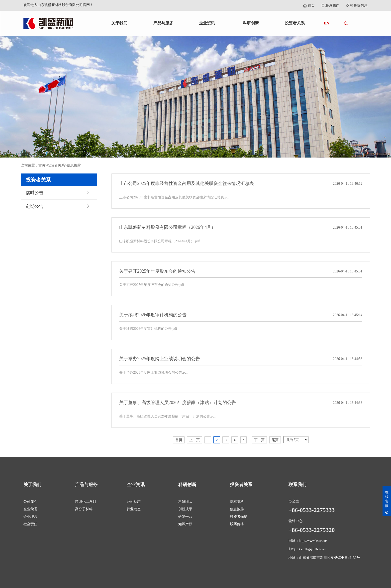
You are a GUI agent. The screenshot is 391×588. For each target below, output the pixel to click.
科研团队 (185, 502)
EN (326, 23)
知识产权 (185, 524)
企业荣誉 (30, 509)
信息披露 (74, 165)
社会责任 (30, 524)
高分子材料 (84, 509)
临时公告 (34, 193)
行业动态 (134, 509)
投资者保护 (239, 517)
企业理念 (30, 517)
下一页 (259, 440)
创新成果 (185, 509)
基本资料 (237, 502)
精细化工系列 (86, 502)
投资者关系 (295, 23)
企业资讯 (207, 23)
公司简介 (30, 502)
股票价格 (237, 524)
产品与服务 (163, 23)
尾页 (275, 440)
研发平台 (185, 517)
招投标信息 (357, 6)
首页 (309, 6)
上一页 (195, 440)
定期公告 (34, 206)
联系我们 (330, 6)
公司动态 (134, 502)
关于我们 (119, 23)
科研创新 (251, 23)
